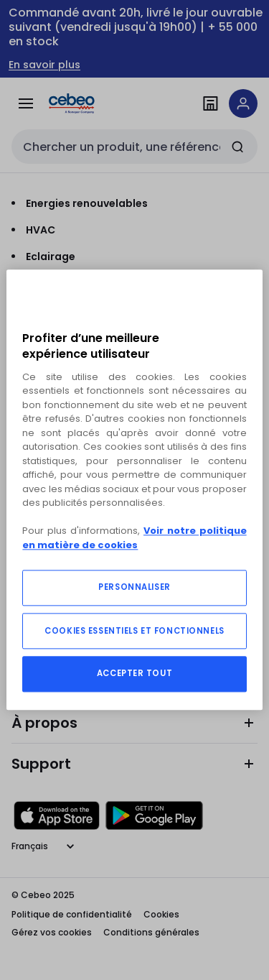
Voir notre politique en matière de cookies (134, 538)
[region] (134, 490)
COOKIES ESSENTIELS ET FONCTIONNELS (134, 632)
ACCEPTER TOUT (134, 674)
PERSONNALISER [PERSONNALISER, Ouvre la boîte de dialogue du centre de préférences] (134, 588)
